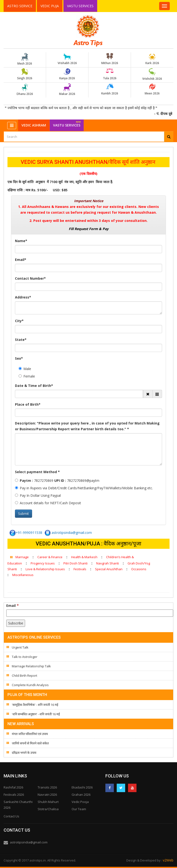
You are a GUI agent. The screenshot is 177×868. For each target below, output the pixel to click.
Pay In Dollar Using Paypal (38, 495)
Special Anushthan (109, 569)
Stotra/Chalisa (48, 809)
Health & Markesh (84, 557)
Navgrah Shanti (108, 563)
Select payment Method (37, 472)
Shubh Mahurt (48, 802)
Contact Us (11, 816)
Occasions (139, 569)
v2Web (168, 860)
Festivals (80, 569)
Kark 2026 (152, 59)
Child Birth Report (24, 676)
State (21, 340)
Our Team (79, 809)
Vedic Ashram (34, 125)
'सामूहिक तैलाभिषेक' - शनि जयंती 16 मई (35, 705)
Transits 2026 (47, 787)
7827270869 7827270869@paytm (57, 480)
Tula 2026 (110, 74)
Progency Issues (43, 563)
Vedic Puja (50, 6)
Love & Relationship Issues (45, 569)
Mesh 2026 (25, 59)
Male (25, 369)
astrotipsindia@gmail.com (68, 533)
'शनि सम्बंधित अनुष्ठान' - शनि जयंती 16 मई (36, 714)
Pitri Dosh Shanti (75, 563)
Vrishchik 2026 (152, 74)
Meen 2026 (152, 89)
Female (27, 376)
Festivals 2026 (14, 795)
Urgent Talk (20, 647)
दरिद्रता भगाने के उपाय (24, 753)
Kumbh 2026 (110, 89)
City (19, 321)
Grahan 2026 (81, 795)
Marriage (22, 557)
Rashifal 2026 (13, 787)
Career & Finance (50, 557)
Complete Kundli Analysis (30, 685)
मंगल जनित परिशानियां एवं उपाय (30, 734)
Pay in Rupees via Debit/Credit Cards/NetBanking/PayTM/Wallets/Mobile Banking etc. (84, 488)
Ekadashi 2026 (82, 787)
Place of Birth (28, 404)
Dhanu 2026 (25, 90)
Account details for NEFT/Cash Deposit (48, 503)
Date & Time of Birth (34, 386)
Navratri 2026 (47, 795)
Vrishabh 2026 (67, 59)
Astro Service (20, 6)
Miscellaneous (23, 575)
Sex (19, 358)
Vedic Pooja (80, 802)
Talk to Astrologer (25, 657)
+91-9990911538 (26, 533)
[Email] (90, 613)
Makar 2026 (67, 90)
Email (21, 260)
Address (23, 297)
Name (21, 241)
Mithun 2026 (110, 59)
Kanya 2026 (67, 74)
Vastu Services (81, 6)
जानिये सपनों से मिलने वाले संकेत (30, 743)
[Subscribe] (16, 623)
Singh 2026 (25, 74)
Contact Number (30, 278)
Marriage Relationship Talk (31, 666)
